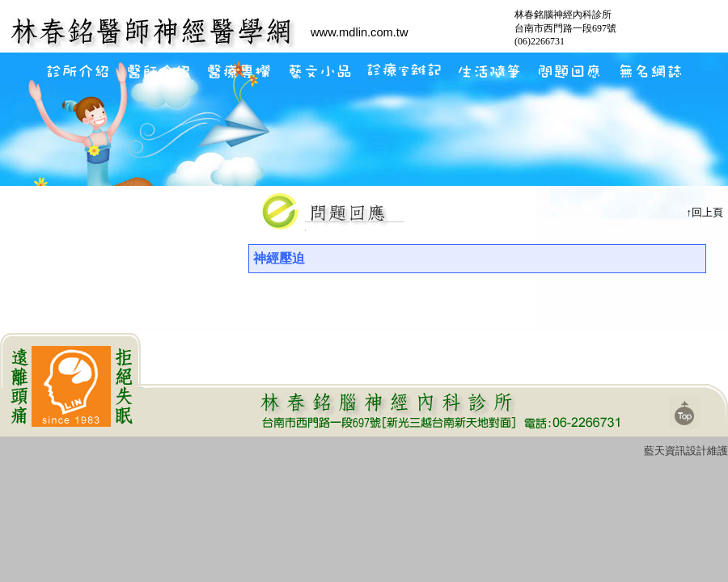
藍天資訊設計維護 (686, 451)
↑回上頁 (705, 212)
